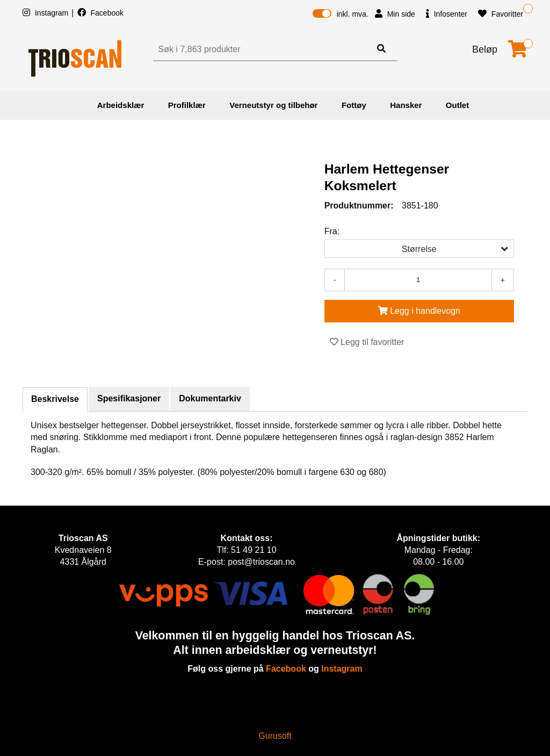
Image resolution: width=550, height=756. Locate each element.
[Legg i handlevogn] (419, 311)
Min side (395, 14)
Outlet (457, 105)
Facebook (100, 13)
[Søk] (263, 49)
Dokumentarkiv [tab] (210, 398)
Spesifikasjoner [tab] (129, 398)
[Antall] (418, 280)
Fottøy (354, 105)
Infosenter (447, 14)
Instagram (46, 13)
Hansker (406, 105)
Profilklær (187, 105)
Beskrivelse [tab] (55, 399)
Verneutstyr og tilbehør (273, 105)
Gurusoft (275, 736)
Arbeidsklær (121, 105)
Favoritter (501, 14)
